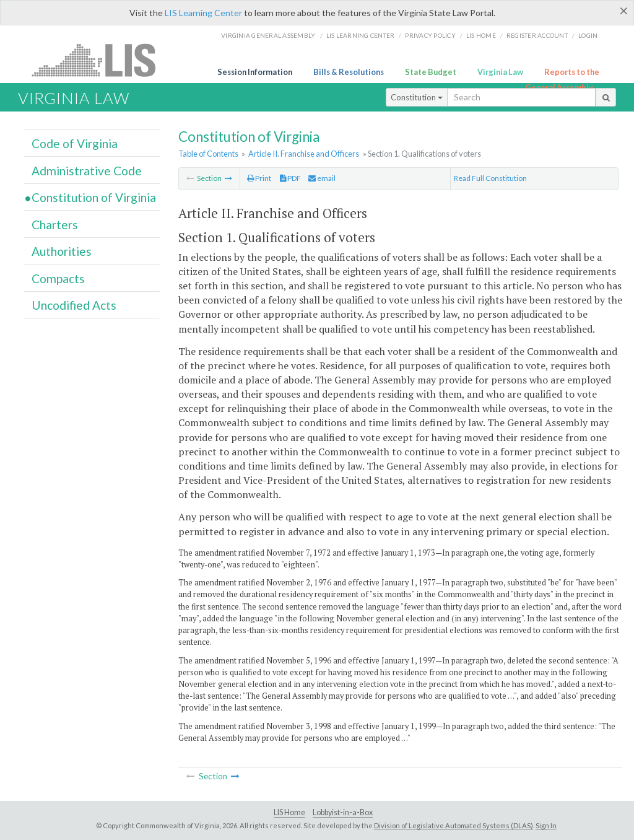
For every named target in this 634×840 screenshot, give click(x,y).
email (322, 178)
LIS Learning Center (203, 13)
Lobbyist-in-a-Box (343, 812)
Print (259, 178)
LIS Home (289, 812)
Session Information (255, 72)
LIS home (481, 35)
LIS (101, 60)
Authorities (62, 251)
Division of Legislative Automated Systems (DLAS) (454, 825)
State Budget (431, 72)
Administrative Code (87, 171)
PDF (290, 178)
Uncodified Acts (74, 305)
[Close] (624, 11)
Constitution (417, 97)
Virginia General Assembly (268, 35)
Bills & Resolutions (349, 72)
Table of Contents (208, 154)
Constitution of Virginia (94, 197)
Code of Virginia (75, 143)
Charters (55, 225)
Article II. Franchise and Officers (304, 154)
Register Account (537, 35)
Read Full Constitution (490, 178)
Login (588, 35)
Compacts (58, 278)
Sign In (546, 825)
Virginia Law (500, 72)
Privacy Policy (430, 35)
